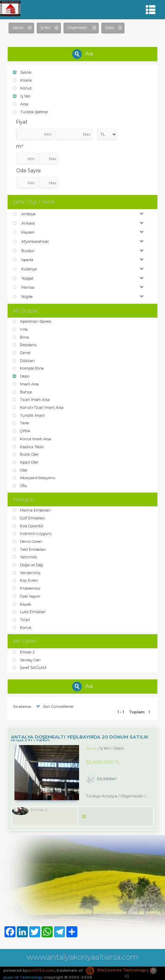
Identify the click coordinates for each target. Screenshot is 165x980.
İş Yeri (22, 96)
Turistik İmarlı (29, 415)
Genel (22, 353)
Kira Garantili (28, 526)
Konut (22, 88)
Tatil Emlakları (29, 549)
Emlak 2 (24, 652)
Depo (21, 376)
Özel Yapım (26, 596)
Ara (82, 54)
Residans (25, 345)
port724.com (41, 970)
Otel (20, 470)
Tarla (21, 423)
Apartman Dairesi (32, 321)
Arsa (21, 104)
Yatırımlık (25, 557)
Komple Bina (28, 368)
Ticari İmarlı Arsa (31, 400)
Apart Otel (25, 462)
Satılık (22, 72)
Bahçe (22, 392)
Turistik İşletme (30, 112)
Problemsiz (26, 588)
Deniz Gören (27, 541)
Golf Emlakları (29, 518)
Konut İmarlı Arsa (32, 439)
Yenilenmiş (26, 573)
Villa (20, 329)
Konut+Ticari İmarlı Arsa (38, 408)
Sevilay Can (27, 660)
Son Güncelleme (54, 706)
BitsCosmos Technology (116, 970)
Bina (21, 337)
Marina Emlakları (32, 510)
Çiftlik (22, 431)
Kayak (22, 604)
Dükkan (24, 361)
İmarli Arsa (26, 384)
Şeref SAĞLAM (30, 668)
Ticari (21, 620)
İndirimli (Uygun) (32, 534)
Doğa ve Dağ (28, 565)
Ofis (20, 486)
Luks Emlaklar (29, 612)
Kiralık (23, 80)
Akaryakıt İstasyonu (34, 478)
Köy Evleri (25, 580)
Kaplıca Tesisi (28, 447)
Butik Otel (25, 454)
